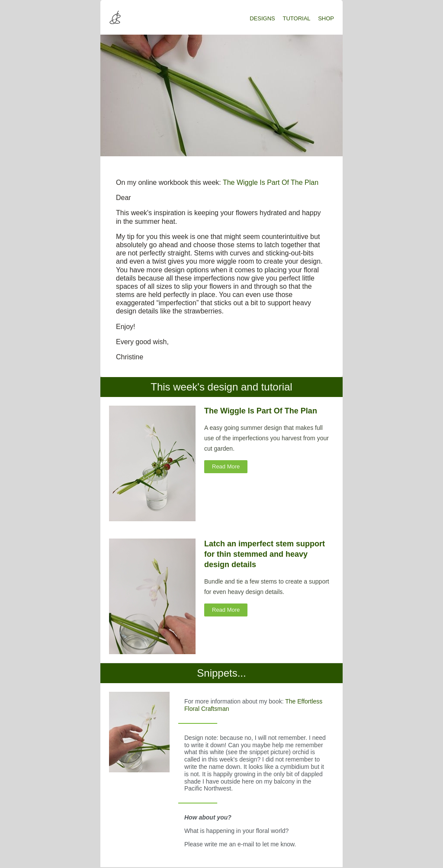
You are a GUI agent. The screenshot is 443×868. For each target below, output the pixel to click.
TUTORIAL (297, 18)
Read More (226, 466)
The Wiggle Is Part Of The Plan (271, 182)
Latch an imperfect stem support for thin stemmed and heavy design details (265, 554)
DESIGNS (262, 18)
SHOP (326, 18)
